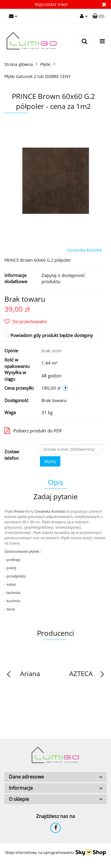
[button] (98, 16)
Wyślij (50, 461)
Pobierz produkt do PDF (33, 431)
